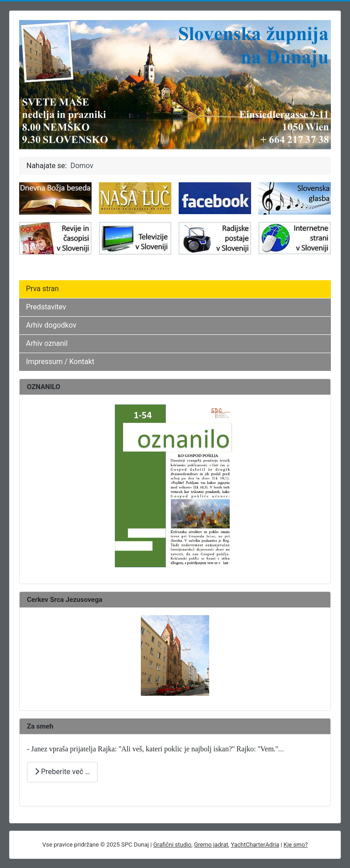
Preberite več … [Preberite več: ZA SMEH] (62, 772)
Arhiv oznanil (47, 343)
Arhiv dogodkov (51, 325)
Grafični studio (172, 845)
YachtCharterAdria (255, 845)
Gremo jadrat (211, 845)
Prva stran (42, 289)
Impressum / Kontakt (60, 362)
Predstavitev (46, 307)
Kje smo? (296, 845)
